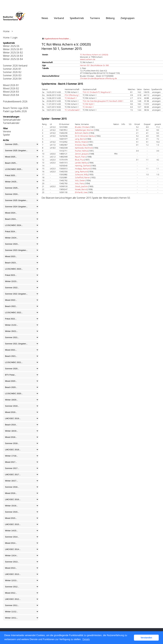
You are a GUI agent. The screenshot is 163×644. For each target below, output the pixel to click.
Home (6, 31)
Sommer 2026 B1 (12, 69)
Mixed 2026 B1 (11, 85)
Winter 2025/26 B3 (13, 56)
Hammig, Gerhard (83, 166)
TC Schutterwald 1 (73, 110)
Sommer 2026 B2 (12, 72)
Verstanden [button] (146, 638)
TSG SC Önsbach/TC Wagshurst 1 (97, 92)
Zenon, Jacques (82, 154)
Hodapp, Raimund (83, 169)
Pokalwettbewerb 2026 (15, 101)
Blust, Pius (79, 160)
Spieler (7, 135)
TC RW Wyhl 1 (89, 104)
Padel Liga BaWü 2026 (15, 111)
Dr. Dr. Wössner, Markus (85, 136)
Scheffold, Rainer (82, 177)
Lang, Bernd (80, 139)
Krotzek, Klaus (81, 145)
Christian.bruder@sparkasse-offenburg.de (98, 78)
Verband (59, 18)
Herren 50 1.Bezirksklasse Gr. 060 (94, 65)
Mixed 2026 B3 (11, 92)
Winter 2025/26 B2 (13, 53)
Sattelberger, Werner (84, 130)
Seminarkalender (12, 120)
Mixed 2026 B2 (11, 88)
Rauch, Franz (80, 157)
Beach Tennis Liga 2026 (16, 108)
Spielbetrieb (77, 18)
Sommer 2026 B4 (12, 79)
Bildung (110, 18)
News (45, 18)
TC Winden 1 (88, 107)
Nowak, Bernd (81, 189)
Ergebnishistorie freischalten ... (58, 39)
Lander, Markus (81, 163)
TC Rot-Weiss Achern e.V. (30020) (94, 55)
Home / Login (10, 38)
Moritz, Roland (81, 142)
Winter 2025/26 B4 (13, 59)
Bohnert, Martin (82, 133)
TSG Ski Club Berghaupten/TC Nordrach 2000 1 (103, 101)
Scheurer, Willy (81, 174)
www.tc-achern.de (88, 59)
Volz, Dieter (80, 180)
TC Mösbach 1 (71, 98)
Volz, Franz (80, 183)
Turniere (95, 18)
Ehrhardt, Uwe (81, 192)
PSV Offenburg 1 (72, 95)
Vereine (7, 131)
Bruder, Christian (82, 127)
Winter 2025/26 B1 (13, 49)
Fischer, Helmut (82, 151)
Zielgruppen (128, 18)
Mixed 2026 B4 (11, 95)
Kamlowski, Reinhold (84, 148)
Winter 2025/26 (11, 46)
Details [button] (86, 639)
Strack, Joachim (81, 186)
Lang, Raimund (81, 171)
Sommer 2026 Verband (15, 66)
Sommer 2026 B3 (12, 75)
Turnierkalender (11, 123)
